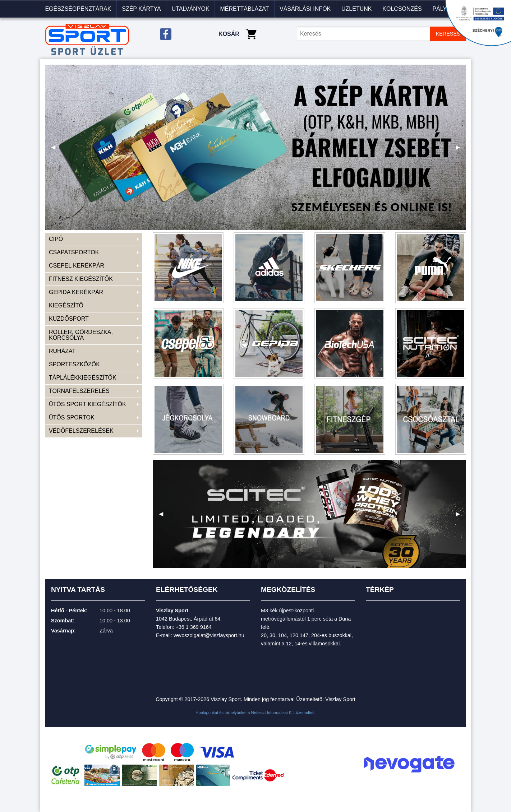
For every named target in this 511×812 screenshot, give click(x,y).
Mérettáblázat (244, 9)
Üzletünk (356, 9)
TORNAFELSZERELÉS (79, 391)
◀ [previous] (56, 150)
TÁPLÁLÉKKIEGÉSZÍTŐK (83, 378)
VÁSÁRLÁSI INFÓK (305, 9)
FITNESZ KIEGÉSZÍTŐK (81, 279)
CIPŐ (56, 239)
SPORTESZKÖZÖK (74, 364)
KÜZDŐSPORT (69, 319)
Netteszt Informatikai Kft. (273, 713)
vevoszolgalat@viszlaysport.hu (209, 635)
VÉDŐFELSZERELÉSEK (81, 431)
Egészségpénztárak (78, 9)
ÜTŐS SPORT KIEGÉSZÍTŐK (88, 404)
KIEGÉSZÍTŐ (66, 305)
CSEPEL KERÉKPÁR (77, 266)
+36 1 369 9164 (193, 627)
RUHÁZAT (62, 351)
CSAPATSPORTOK (74, 252)
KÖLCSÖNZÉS (402, 9)
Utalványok (190, 9)
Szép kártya (141, 9)
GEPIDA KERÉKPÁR (76, 292)
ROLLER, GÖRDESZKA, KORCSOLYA (81, 335)
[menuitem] (78, 9)
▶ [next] (461, 150)
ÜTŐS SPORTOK (72, 417)
